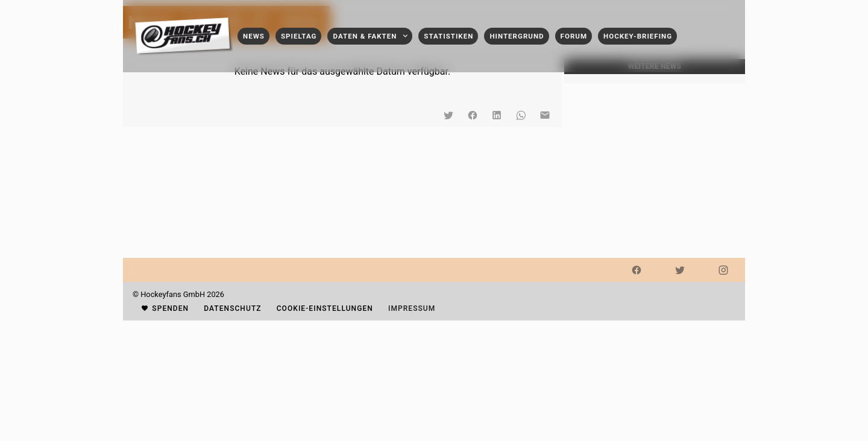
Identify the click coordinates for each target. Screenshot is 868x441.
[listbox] (655, 79)
